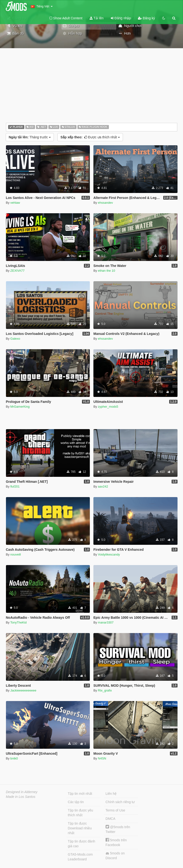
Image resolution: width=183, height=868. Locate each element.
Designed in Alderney (22, 792)
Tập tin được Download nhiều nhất (80, 828)
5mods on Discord (115, 856)
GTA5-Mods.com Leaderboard (80, 857)
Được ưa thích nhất (90, 137)
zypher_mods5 (108, 407)
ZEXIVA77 (17, 271)
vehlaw (15, 203)
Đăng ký (146, 18)
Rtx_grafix (105, 690)
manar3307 (106, 622)
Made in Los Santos (21, 797)
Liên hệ (111, 794)
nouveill (15, 554)
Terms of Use (115, 810)
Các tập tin (76, 802)
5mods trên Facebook (116, 842)
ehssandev (105, 203)
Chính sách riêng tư (120, 802)
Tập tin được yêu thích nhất (81, 813)
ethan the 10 (107, 271)
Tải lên (97, 18)
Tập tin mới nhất (80, 794)
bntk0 (14, 758)
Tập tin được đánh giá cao (82, 844)
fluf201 (15, 486)
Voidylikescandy (109, 554)
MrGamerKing (20, 407)
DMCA (110, 819)
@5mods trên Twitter (118, 829)
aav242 (103, 486)
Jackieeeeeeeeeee (23, 690)
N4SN (102, 758)
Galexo (15, 339)
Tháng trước (30, 137)
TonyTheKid (18, 622)
